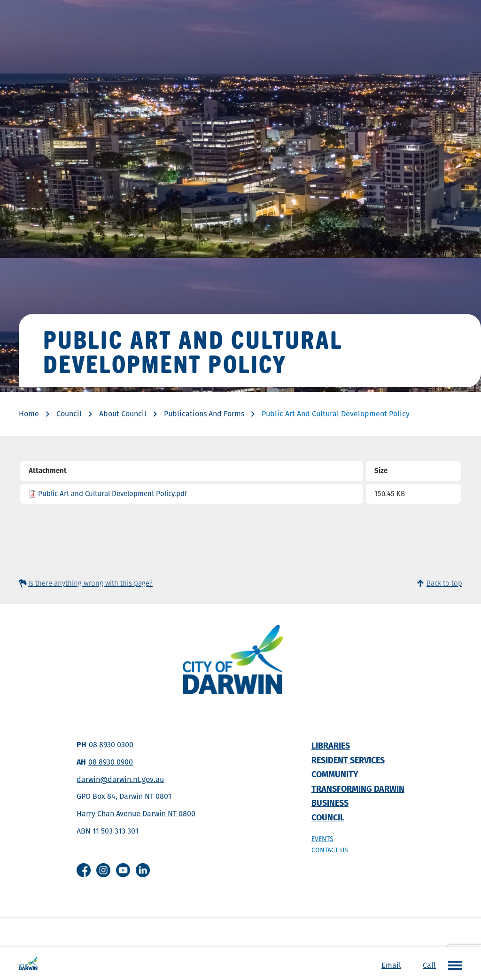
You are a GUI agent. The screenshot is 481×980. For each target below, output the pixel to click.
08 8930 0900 (111, 762)
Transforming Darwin (358, 789)
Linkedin (143, 870)
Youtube (123, 870)
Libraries (331, 746)
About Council (123, 414)
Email (391, 965)
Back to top (444, 583)
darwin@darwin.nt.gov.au (120, 779)
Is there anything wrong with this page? (90, 583)
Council (69, 414)
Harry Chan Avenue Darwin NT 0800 (136, 814)
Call (429, 965)
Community (335, 774)
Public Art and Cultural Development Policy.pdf (112, 494)
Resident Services (348, 760)
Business (330, 803)
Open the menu (453, 965)
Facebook (84, 870)
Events (322, 839)
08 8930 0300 (111, 745)
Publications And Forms (204, 414)
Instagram (103, 870)
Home (29, 414)
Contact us (330, 850)
